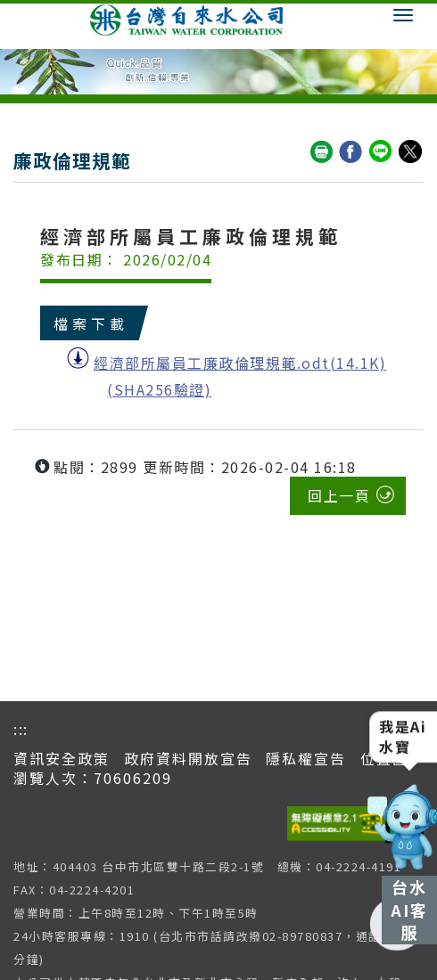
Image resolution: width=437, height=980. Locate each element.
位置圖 (384, 758)
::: (21, 729)
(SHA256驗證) (159, 389)
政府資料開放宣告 (188, 758)
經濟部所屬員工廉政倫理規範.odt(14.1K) (240, 363)
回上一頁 (339, 495)
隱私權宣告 (306, 758)
